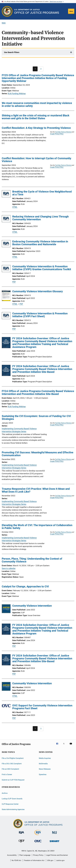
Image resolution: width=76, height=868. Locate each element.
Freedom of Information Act (34, 860)
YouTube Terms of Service (63, 132)
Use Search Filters (12, 52)
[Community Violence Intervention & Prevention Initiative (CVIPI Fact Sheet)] (6, 316)
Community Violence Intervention (32, 606)
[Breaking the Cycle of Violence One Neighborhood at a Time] (6, 194)
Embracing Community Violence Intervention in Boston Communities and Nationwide (40, 243)
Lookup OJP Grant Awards (12, 799)
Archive (5, 793)
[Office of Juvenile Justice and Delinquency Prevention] (22, 843)
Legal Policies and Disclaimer (57, 855)
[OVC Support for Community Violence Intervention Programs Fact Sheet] (6, 706)
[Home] (37, 11)
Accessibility (12, 855)
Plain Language (25, 855)
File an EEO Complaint (10, 769)
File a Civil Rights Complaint (13, 758)
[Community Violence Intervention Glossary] (6, 296)
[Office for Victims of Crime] (38, 843)
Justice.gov (60, 860)
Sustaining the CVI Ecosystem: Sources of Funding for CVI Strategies (36, 418)
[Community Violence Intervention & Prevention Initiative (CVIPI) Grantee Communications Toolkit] (6, 269)
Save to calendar (9, 568)
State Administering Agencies (13, 809)
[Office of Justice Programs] (7, 11)
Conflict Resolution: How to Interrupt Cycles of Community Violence (36, 160)
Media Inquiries (45, 758)
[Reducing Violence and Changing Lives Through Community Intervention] (6, 219)
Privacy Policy (38, 855)
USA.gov (50, 860)
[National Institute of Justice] (54, 834)
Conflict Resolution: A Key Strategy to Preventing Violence (36, 128)
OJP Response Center (10, 804)
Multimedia (43, 764)
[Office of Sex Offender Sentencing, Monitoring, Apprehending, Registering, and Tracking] (54, 842)
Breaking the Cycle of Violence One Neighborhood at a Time (42, 193)
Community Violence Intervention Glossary (38, 291)
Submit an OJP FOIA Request (13, 780)
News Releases (45, 769)
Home (4, 23)
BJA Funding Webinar (17, 94)
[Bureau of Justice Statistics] (38, 835)
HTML (15, 207)
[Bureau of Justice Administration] (21, 834)
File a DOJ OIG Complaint (12, 764)
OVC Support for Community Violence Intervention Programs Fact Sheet (42, 707)
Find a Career (7, 774)
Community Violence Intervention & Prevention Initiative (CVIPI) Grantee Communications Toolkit (42, 268)
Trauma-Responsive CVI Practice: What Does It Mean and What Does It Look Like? (36, 490)
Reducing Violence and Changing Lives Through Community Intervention (40, 218)
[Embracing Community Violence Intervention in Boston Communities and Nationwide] (6, 244)
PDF (14, 282)
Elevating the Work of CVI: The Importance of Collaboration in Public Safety (37, 527)
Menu (71, 11)
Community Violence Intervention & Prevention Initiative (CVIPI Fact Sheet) (40, 315)
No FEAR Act (16, 860)
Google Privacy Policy (57, 134)
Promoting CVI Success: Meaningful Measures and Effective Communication (38, 454)
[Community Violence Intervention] (6, 609)
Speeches (43, 774)
